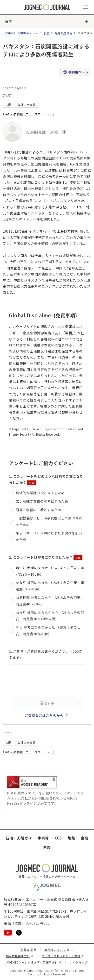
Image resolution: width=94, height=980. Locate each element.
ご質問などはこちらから (44, 715)
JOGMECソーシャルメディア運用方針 (34, 962)
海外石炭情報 (64, 33)
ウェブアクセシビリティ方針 (63, 956)
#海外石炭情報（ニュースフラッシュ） (29, 114)
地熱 (71, 838)
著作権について (57, 950)
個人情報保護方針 (20, 956)
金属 (85, 838)
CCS (58, 838)
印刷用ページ (76, 72)
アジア (7, 95)
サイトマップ (78, 962)
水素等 (43, 838)
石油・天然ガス (19, 838)
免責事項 (28, 950)
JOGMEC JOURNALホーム (21, 33)
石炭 (8, 21)
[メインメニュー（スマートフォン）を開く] (86, 7)
